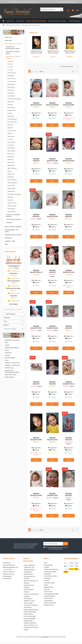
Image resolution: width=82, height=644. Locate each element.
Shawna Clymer (11, 188)
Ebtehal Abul (11, 102)
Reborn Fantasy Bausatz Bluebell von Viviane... (36, 160)
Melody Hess (11, 157)
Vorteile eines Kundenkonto (49, 599)
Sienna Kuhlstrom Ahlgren (14, 194)
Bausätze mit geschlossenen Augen (13, 48)
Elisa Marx (10, 105)
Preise (7, 360)
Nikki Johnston (11, 165)
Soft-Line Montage (30, 616)
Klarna (7, 350)
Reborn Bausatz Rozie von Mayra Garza (69, 160)
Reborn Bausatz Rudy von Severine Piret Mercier (36, 104)
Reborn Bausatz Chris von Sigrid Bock (37, 52)
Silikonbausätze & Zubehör (13, 235)
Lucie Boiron (11, 145)
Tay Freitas (10, 200)
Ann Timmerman (12, 81)
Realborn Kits (11, 174)
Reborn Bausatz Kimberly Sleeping (69, 216)
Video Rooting (28, 614)
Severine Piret (11, 186)
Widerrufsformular (11, 375)
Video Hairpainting (30, 612)
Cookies (7, 345)
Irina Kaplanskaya (12, 119)
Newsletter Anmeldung (12, 340)
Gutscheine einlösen (51, 576)
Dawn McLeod (11, 96)
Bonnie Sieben (11, 87)
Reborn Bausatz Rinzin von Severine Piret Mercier (52, 104)
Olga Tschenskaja (12, 168)
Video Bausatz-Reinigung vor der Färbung (30, 576)
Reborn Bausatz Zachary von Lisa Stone (69, 439)
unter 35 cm (10, 61)
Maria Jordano (11, 148)
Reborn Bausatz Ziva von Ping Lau (70, 52)
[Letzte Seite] (36, 71)
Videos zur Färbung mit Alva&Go (31, 595)
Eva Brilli (10, 113)
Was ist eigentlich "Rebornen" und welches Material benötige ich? (30, 569)
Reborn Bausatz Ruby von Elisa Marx (53, 52)
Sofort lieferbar (11, 314)
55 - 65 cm (10, 70)
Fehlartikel (48, 574)
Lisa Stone (10, 139)
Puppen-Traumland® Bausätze (13, 215)
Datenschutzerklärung (12, 348)
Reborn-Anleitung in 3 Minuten (31, 582)
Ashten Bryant (11, 84)
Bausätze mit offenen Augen (13, 52)
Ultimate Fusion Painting (29, 586)
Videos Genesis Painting (29, 591)
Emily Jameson (11, 107)
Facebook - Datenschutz (12, 363)
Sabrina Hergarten (12, 183)
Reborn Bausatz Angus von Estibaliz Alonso (36, 216)
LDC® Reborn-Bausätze (14, 219)
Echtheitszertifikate (50, 572)
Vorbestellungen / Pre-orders (12, 231)
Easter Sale (8, 37)
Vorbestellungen (49, 596)
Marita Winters (11, 151)
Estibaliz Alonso (11, 110)
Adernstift (14, 296)
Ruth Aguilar (11, 177)
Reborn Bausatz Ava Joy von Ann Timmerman (52, 495)
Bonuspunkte (48, 565)
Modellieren (9, 238)
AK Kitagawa (11, 76)
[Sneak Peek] (20, 21)
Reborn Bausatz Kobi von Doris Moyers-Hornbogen (52, 160)
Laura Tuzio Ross (12, 131)
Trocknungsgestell (14, 266)
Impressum (8, 353)
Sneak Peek (8, 40)
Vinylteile (9, 222)
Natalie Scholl (11, 162)
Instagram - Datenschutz (12, 365)
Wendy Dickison (11, 212)
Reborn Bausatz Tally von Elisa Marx (69, 383)
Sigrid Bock (10, 197)
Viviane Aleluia (11, 209)
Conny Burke (11, 93)
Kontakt (7, 355)
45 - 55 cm (10, 67)
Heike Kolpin (11, 116)
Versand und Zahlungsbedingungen (12, 371)
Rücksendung (9, 368)
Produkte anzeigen (14, 329)
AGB (6, 343)
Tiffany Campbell (12, 206)
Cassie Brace (11, 90)
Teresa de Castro (12, 203)
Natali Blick (10, 160)
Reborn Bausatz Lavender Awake (69, 327)
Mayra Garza (11, 154)
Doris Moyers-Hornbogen (14, 99)
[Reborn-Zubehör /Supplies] (57, 21)
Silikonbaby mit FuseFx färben (31, 628)
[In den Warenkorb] (36, 125)
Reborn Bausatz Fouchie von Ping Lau (52, 271)
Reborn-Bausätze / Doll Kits (14, 44)
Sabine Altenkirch (12, 180)
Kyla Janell (10, 128)
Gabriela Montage (30, 618)
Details (69, 292)
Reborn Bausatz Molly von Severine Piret (36, 271)
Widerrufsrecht (10, 377)
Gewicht (6, 325)
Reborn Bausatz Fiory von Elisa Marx (36, 495)
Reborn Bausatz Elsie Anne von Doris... (69, 271)
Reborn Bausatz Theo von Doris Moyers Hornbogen (36, 327)
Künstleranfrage (10, 358)
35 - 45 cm (10, 64)
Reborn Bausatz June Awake (52, 327)
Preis (5, 321)
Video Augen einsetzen (31, 610)
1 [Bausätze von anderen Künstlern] (30, 71)
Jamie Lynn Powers (12, 122)
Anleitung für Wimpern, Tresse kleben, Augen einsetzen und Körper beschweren (31, 603)
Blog (6, 244)
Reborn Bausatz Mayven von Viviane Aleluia (36, 383)
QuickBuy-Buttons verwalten (13, 309)
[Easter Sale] (10, 21)
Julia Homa (10, 125)
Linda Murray (11, 136)
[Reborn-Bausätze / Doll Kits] (36, 21)
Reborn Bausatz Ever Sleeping (52, 216)
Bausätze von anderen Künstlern (13, 57)
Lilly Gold (10, 133)
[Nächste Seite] (33, 71)
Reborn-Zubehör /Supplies (13, 227)
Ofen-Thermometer (14, 281)
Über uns (47, 589)
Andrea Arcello (11, 79)
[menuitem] (77, 10)
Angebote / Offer (10, 241)
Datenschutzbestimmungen (55, 547)
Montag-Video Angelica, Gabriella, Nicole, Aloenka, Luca (31, 623)
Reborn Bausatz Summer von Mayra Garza (52, 383)
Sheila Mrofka (11, 191)
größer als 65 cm (12, 73)
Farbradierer (14, 273)
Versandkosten (45, 637)
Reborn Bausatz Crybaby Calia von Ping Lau (69, 495)
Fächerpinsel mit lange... (14, 288)
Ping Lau (10, 171)
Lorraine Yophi (11, 142)
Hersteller (7, 318)
